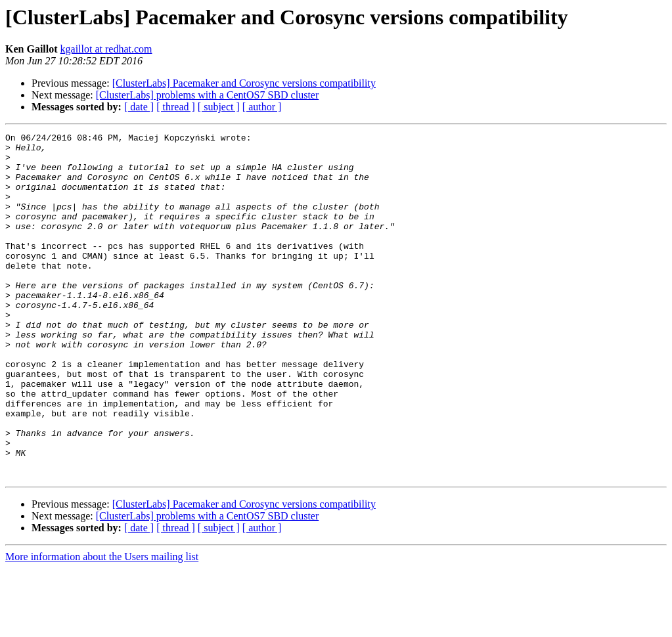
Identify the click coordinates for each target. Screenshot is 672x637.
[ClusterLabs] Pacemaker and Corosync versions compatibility (244, 83)
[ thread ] (176, 107)
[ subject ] (219, 107)
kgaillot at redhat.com (106, 49)
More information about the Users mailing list (102, 626)
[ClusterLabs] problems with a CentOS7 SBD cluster (208, 95)
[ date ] (139, 107)
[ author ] (262, 107)
